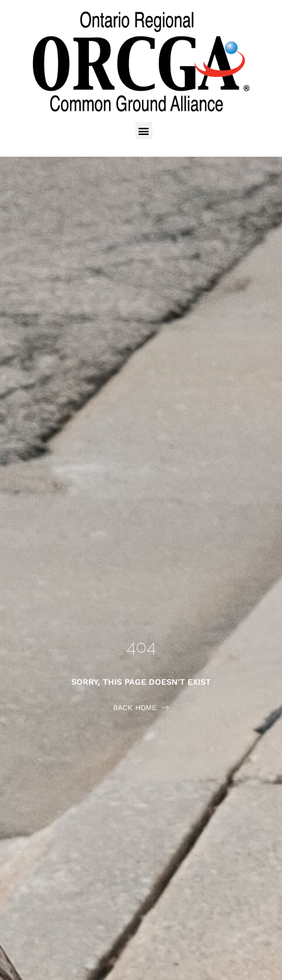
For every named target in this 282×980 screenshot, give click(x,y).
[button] (144, 131)
